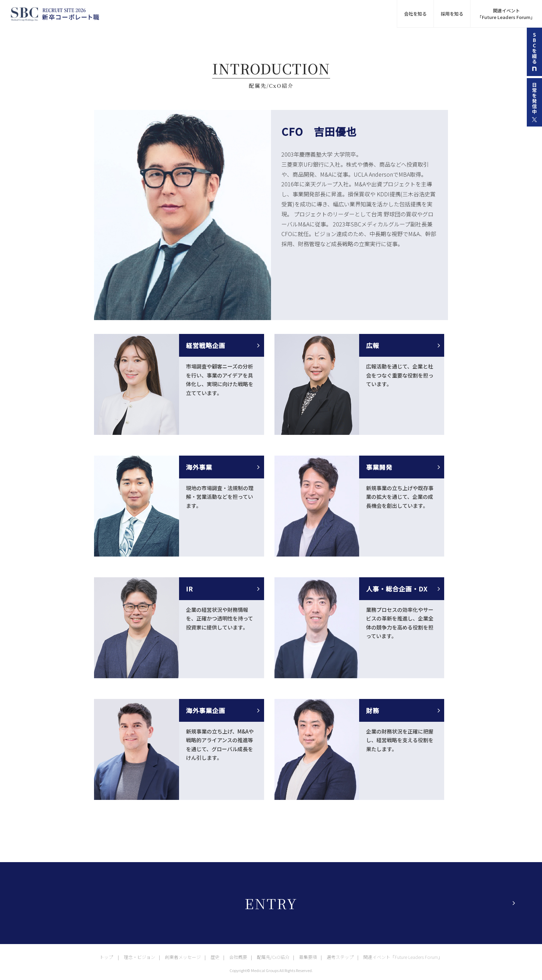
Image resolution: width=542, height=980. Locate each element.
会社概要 (238, 957)
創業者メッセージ (183, 957)
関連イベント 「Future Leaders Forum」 (506, 14)
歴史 (215, 957)
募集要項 (308, 957)
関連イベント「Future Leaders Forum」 (403, 957)
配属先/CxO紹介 (273, 957)
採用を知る (452, 14)
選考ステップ (340, 957)
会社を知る (415, 14)
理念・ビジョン (139, 957)
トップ (106, 957)
